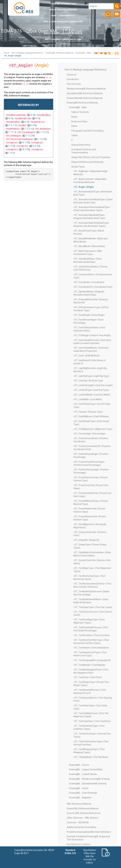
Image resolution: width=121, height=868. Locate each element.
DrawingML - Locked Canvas (83, 774)
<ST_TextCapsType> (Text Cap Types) (93, 607)
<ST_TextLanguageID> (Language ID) (92, 660)
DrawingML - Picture (79, 765)
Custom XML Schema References (84, 813)
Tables (75, 135)
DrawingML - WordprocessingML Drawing (89, 779)
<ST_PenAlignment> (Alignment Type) (93, 429)
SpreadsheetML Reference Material (85, 93)
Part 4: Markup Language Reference (63, 33)
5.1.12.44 (41, 139)
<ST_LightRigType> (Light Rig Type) (91, 376)
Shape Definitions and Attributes (87, 162)
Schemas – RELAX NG (78, 822)
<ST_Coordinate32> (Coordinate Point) (93, 287)
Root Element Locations (79, 844)
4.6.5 (10, 118)
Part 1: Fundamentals (63, 16)
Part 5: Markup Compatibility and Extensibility (63, 41)
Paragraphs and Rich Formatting (87, 131)
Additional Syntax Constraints (82, 827)
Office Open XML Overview (63, 10)
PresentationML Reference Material (85, 98)
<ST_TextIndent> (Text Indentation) (91, 648)
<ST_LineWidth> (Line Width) (88, 399)
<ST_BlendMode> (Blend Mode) (89, 246)
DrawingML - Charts (79, 788)
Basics (74, 117)
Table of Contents (80, 112)
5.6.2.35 (35, 146)
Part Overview (74, 84)
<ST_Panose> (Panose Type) (88, 412)
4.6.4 (32, 115)
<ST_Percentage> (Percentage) (89, 434)
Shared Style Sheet (81, 145)
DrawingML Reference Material (60, 53)
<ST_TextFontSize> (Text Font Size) (91, 635)
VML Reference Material (79, 804)
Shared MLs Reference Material (83, 809)
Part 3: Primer (63, 27)
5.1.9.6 (11, 146)
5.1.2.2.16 (28, 128)
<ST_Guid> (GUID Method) (86, 356)
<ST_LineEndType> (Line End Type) (91, 390)
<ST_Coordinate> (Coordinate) (89, 282)
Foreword (72, 75)
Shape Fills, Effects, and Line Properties (91, 157)
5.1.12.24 (29, 135)
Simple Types (78, 167)
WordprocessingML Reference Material (86, 89)
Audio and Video (79, 121)
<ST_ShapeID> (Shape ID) (86, 540)
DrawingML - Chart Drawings (83, 793)
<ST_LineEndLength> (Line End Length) (93, 385)
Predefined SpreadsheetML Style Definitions (89, 832)
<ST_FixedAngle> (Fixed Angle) (89, 315)
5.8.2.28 (25, 149)
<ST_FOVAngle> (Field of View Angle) (92, 335)
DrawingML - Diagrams (80, 798)
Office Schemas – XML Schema (82, 818)
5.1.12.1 (11, 132)
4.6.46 (33, 125)
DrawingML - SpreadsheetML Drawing (88, 784)
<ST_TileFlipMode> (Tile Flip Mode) (91, 757)
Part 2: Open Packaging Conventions (63, 22)
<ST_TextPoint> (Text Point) (88, 677)
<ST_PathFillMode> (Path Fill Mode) (91, 417)
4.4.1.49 (25, 142)
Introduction (63, 4)
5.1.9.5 (11, 153)
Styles (74, 126)
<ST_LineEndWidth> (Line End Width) (92, 395)
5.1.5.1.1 (12, 125)
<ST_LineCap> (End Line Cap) (88, 381)
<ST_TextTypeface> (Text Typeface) (92, 721)
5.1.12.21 (43, 132)
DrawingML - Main (83, 53)
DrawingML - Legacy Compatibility (86, 769)
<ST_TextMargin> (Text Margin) (89, 665)
